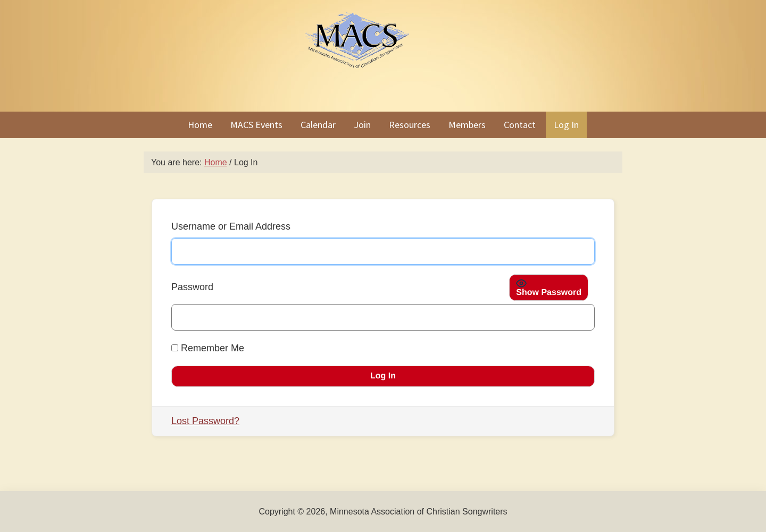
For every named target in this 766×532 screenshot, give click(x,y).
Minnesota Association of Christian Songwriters (383, 56)
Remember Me (208, 348)
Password (192, 287)
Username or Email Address (231, 226)
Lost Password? (205, 421)
